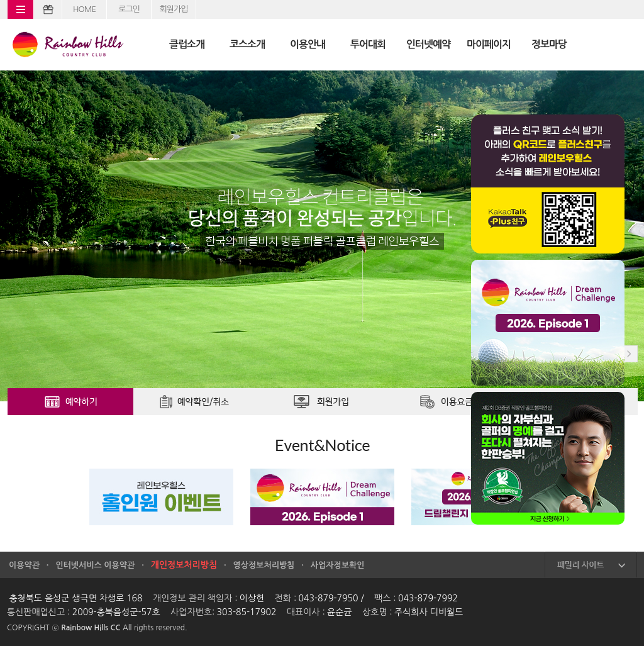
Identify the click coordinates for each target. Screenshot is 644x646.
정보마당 (549, 44)
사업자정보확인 (338, 565)
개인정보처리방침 (184, 565)
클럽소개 (187, 44)
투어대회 (368, 44)
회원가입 (174, 9)
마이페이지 (489, 44)
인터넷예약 (428, 44)
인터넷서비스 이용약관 (95, 565)
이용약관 (24, 565)
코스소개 (247, 44)
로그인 (129, 9)
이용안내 (308, 44)
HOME (84, 9)
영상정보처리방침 (264, 565)
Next (630, 354)
